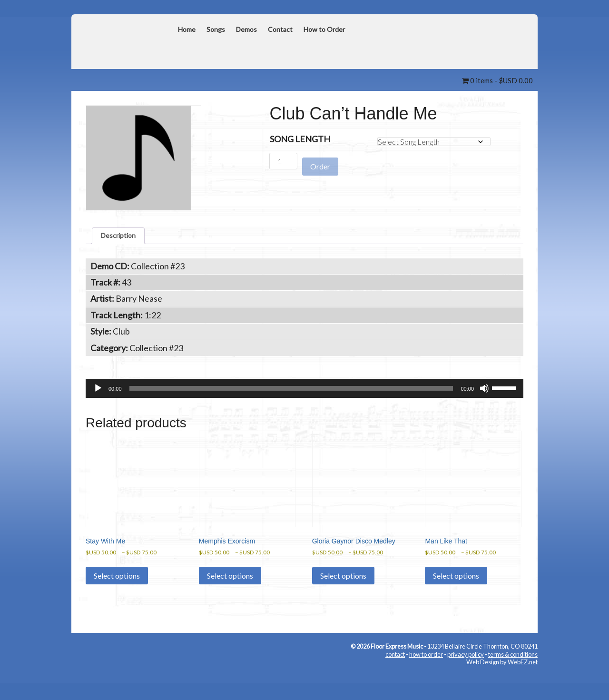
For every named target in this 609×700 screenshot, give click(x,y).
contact (395, 679)
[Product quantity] (283, 162)
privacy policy (466, 679)
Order (320, 162)
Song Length (300, 139)
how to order (426, 679)
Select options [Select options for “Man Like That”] (456, 589)
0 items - (492, 80)
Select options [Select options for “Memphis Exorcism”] (230, 589)
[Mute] (484, 393)
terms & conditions (513, 679)
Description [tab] (123, 238)
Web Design (483, 686)
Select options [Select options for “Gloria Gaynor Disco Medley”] (343, 599)
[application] (304, 393)
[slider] (291, 393)
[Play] (98, 393)
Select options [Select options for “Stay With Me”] (117, 589)
